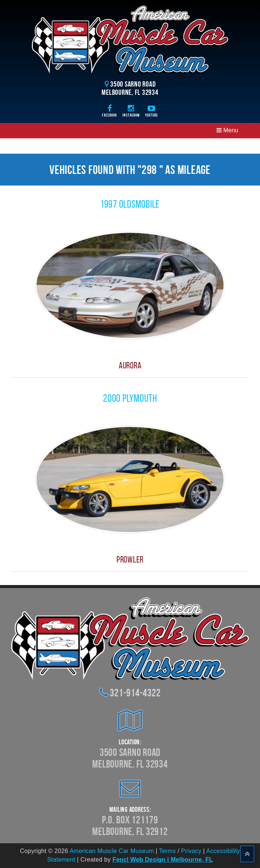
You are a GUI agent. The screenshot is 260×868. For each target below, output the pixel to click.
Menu (227, 130)
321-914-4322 (135, 693)
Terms (167, 851)
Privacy (191, 851)
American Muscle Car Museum (112, 851)
